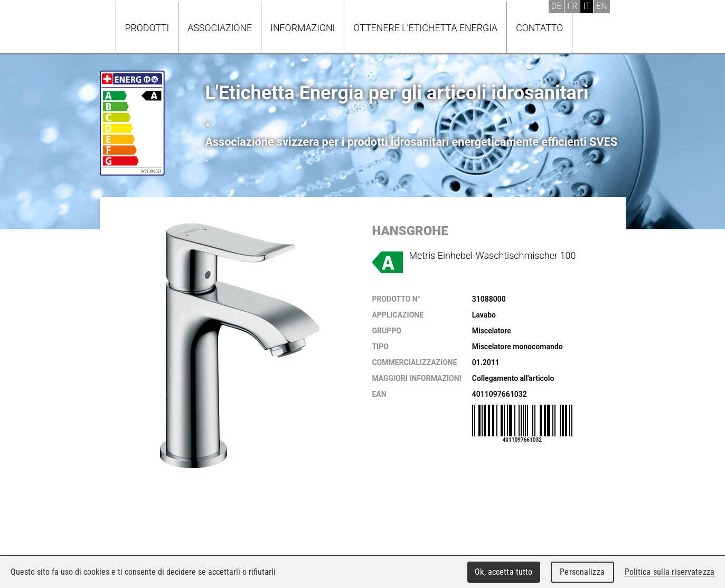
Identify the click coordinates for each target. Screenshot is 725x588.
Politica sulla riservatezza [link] (670, 572)
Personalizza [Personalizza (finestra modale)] (582, 572)
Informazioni (303, 28)
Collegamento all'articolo (513, 378)
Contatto (539, 28)
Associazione (220, 28)
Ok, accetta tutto (503, 572)
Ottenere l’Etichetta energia (425, 28)
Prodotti (147, 28)
